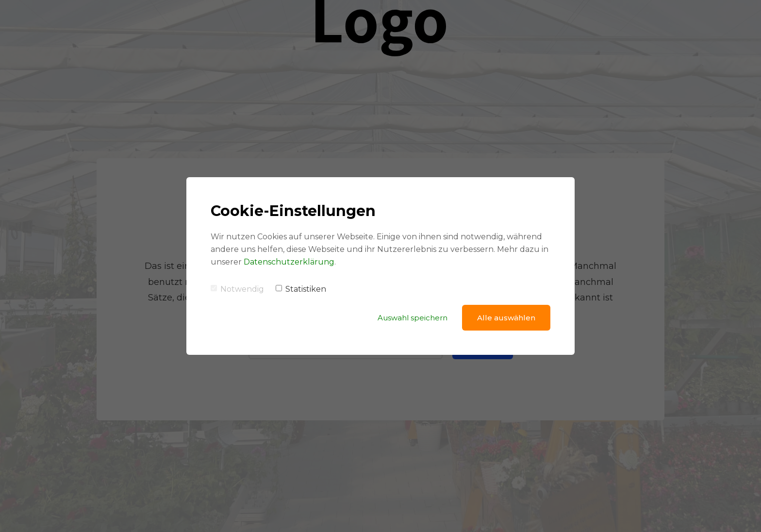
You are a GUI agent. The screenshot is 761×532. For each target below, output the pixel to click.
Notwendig (237, 289)
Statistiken (301, 289)
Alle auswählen (506, 318)
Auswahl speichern (413, 318)
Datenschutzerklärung (289, 262)
